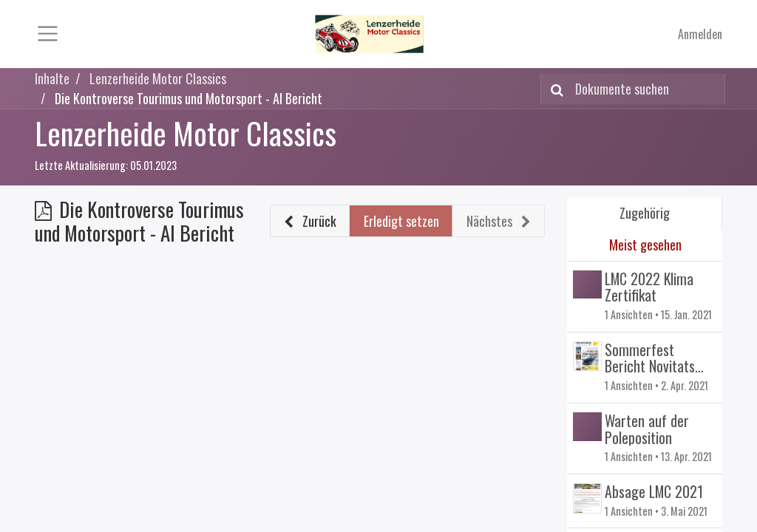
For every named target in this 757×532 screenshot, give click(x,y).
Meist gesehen (645, 245)
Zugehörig (645, 213)
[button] (310, 221)
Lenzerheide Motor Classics (186, 133)
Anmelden (700, 34)
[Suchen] (554, 89)
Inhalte (52, 78)
